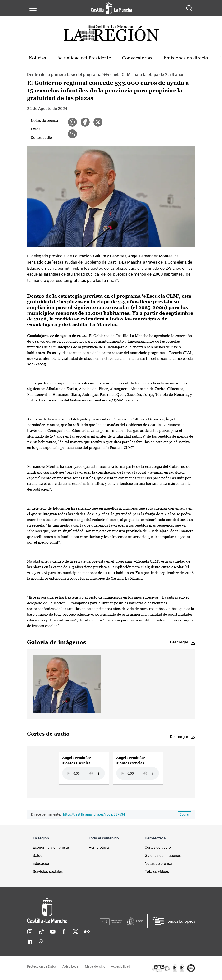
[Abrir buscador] (189, 8)
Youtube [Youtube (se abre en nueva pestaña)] (53, 932)
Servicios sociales (48, 872)
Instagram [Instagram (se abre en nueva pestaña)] (30, 932)
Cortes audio (41, 138)
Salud (38, 855)
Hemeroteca (99, 847)
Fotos (36, 129)
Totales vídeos (157, 872)
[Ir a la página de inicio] (111, 8)
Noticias (38, 58)
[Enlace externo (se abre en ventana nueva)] (173, 968)
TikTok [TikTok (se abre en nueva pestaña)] (41, 932)
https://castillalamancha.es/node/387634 (94, 814)
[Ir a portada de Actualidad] (111, 35)
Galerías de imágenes (163, 855)
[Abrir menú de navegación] (33, 8)
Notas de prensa (44, 121)
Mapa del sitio (95, 966)
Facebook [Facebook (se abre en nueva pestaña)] (64, 932)
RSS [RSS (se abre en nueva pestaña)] (41, 941)
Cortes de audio (158, 847)
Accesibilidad (121, 966)
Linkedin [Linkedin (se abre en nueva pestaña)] (30, 941)
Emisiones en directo (187, 58)
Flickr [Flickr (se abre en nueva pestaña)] (87, 932)
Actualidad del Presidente (85, 58)
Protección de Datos (42, 966)
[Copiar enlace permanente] (185, 814)
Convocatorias (138, 58)
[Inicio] (64, 910)
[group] (84, 768)
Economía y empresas (51, 847)
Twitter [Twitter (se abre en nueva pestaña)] (75, 932)
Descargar (179, 642)
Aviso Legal (71, 966)
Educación (42, 864)
